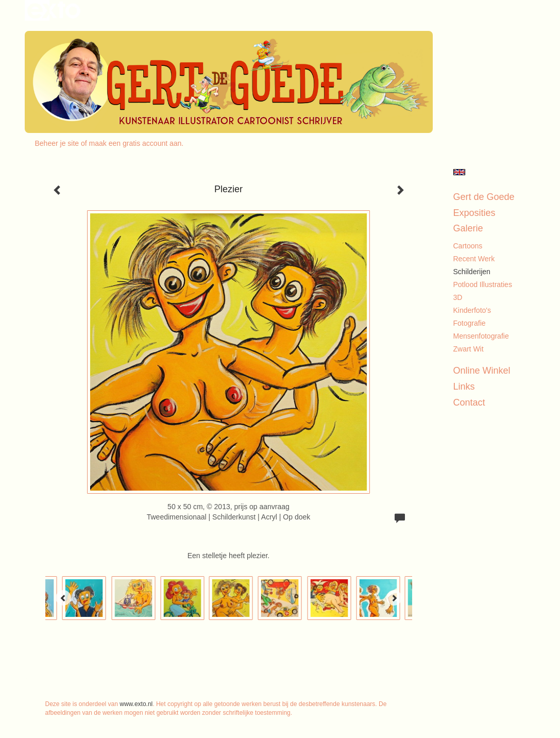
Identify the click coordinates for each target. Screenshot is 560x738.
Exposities (474, 213)
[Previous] (63, 598)
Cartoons (468, 246)
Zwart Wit (469, 349)
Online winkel (482, 371)
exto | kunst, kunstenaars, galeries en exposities (54, 10)
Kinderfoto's (472, 310)
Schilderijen (472, 272)
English (459, 172)
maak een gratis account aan (135, 143)
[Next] (394, 598)
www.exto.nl (136, 704)
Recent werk (474, 259)
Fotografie (470, 323)
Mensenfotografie (481, 336)
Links (464, 387)
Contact (469, 402)
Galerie (468, 228)
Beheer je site (57, 143)
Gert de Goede (484, 197)
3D (458, 297)
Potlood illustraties (483, 284)
